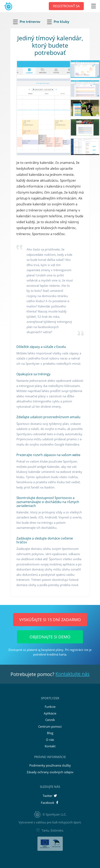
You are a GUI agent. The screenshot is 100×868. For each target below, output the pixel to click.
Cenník (50, 720)
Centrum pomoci (50, 726)
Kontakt (50, 746)
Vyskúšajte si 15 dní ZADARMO (50, 620)
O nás (50, 740)
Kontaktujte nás (72, 674)
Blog (50, 733)
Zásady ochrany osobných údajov (50, 772)
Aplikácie (50, 713)
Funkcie (50, 707)
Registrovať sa (66, 6)
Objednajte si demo (50, 637)
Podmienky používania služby (50, 765)
